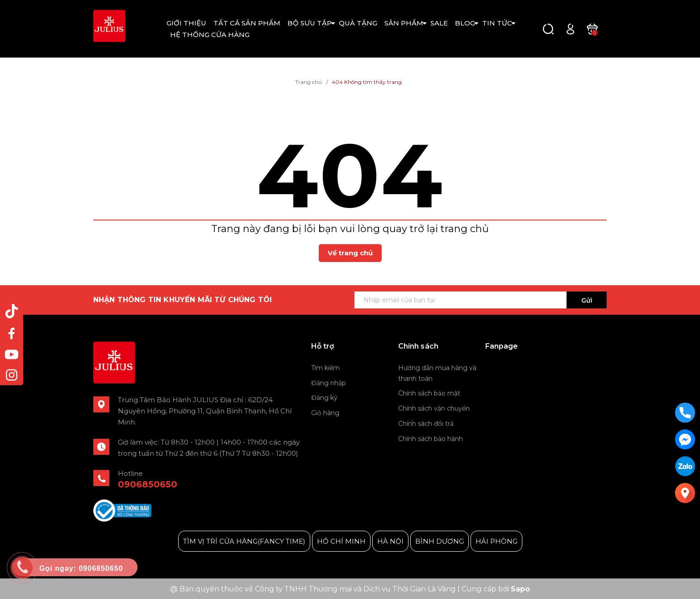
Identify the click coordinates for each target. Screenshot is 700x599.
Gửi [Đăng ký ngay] (587, 300)
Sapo (520, 589)
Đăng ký (324, 398)
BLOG (465, 23)
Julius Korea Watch (518, 368)
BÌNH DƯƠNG (440, 541)
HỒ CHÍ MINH (341, 541)
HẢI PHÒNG (496, 541)
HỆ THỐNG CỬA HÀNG (210, 35)
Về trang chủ (350, 253)
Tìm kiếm (325, 368)
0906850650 (148, 484)
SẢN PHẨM (404, 23)
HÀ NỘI (390, 541)
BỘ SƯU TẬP (310, 23)
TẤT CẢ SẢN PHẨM (247, 23)
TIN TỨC (497, 23)
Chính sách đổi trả (426, 424)
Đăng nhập (329, 383)
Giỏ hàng (325, 413)
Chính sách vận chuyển (434, 408)
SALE (439, 23)
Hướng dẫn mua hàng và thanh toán (437, 373)
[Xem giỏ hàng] (592, 28)
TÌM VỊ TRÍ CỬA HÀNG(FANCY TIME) (244, 541)
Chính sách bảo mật (429, 393)
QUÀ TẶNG (358, 23)
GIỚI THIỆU (186, 23)
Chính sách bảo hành (431, 439)
